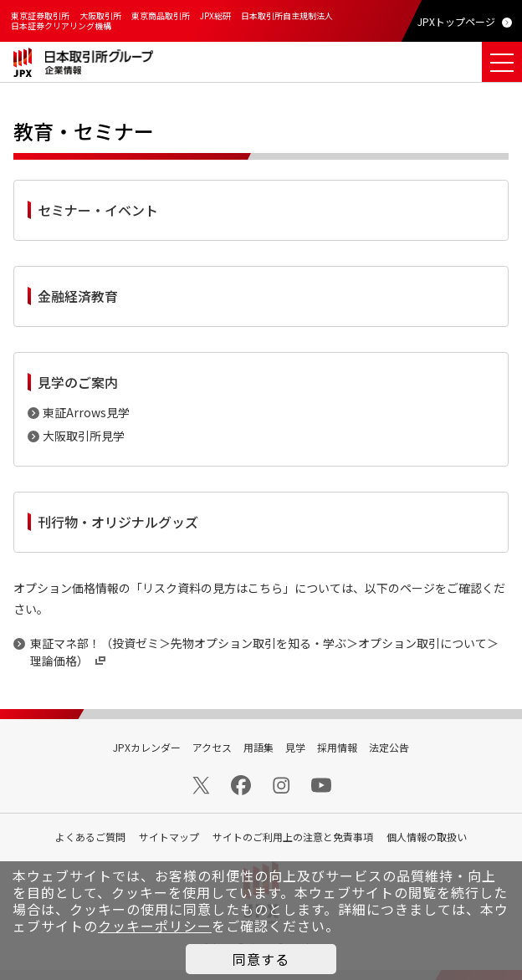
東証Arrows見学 (86, 412)
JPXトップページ (456, 21)
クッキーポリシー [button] (155, 926)
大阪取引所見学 (84, 436)
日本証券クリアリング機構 (61, 26)
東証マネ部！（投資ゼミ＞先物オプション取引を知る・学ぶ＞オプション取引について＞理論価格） (264, 652)
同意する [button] (261, 959)
